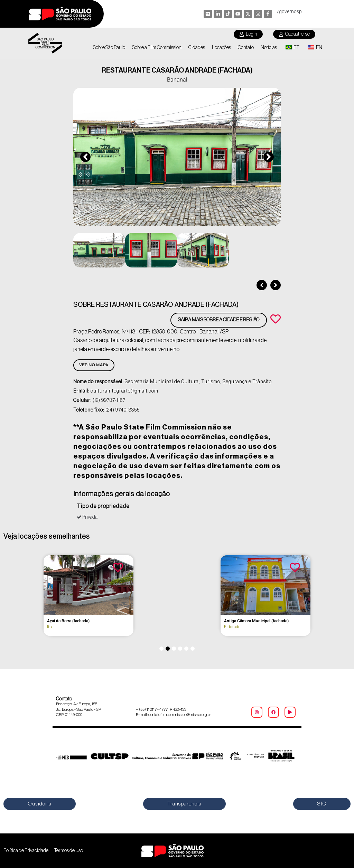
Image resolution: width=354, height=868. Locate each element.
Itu (16, 632)
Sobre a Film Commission (157, 48)
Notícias (269, 48)
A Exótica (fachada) (208, 621)
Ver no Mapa (94, 365)
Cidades (197, 48)
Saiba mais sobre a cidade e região (219, 320)
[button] (85, 157)
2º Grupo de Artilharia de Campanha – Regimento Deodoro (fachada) (48, 623)
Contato (246, 48)
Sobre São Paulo (109, 48)
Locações (221, 48)
